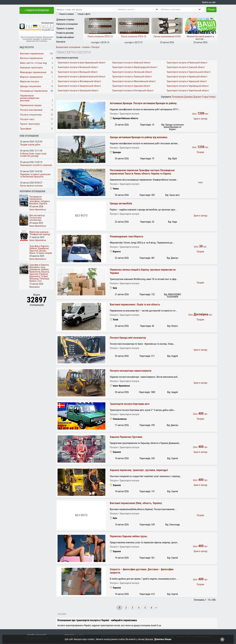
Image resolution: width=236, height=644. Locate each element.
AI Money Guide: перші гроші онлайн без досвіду (33, 155)
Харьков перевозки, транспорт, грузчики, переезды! (139, 470)
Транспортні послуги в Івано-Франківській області (82, 63)
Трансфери (26, 129)
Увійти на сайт (209, 2)
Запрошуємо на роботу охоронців (36, 165)
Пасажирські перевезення (34, 91)
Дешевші (188, 97)
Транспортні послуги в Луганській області (132, 72)
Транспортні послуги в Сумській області (186, 67)
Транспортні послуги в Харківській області (187, 77)
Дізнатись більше (163, 639)
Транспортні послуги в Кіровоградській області (135, 67)
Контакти (61, 42)
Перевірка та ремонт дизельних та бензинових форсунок (35, 175)
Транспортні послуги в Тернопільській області (188, 72)
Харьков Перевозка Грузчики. (126, 437)
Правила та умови (65, 28)
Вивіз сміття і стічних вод (33, 63)
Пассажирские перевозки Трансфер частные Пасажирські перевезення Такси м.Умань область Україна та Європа (142, 172)
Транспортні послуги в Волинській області (78, 67)
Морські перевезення (31, 77)
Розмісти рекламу (65, 33)
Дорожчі (197, 97)
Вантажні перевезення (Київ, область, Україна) (136, 503)
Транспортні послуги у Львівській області (132, 77)
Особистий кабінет (65, 37)
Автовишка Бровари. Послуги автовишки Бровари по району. (143, 103)
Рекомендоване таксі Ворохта (127, 236)
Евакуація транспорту (31, 68)
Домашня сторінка (65, 20)
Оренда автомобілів (121, 203)
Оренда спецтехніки (30, 86)
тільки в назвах (66, 14)
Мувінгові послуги (29, 81)
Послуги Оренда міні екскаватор (128, 338)
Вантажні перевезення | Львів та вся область (135, 305)
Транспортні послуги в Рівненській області (187, 63)
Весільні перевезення (31, 58)
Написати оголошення (67, 24)
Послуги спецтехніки (31, 115)
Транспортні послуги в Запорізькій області (78, 91)
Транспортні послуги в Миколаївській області (134, 81)
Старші (205, 97)
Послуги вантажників (31, 110)
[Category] (184, 9)
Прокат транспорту (30, 124)
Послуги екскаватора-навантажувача (131, 371)
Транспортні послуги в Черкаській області (187, 81)
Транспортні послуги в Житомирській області (79, 81)
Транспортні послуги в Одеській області (131, 86)
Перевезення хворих (31, 105)
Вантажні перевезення (32, 54)
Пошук (211, 10)
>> (156, 608)
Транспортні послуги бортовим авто (130, 404)
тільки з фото (84, 14)
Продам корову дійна (30, 145)
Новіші (212, 97)
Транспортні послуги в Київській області (131, 63)
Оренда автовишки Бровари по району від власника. (139, 137)
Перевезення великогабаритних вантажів (30, 98)
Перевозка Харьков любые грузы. (129, 536)
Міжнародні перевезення (33, 72)
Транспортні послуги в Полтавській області (133, 91)
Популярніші (178, 97)
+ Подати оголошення (37, 10)
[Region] (141, 9)
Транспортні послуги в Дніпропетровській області (82, 77)
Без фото (81, 215)
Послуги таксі (27, 119)
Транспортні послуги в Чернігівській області (188, 91)
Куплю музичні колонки (31, 186)
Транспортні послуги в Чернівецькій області (188, 86)
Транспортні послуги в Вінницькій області (78, 72)
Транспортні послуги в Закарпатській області (79, 86)
